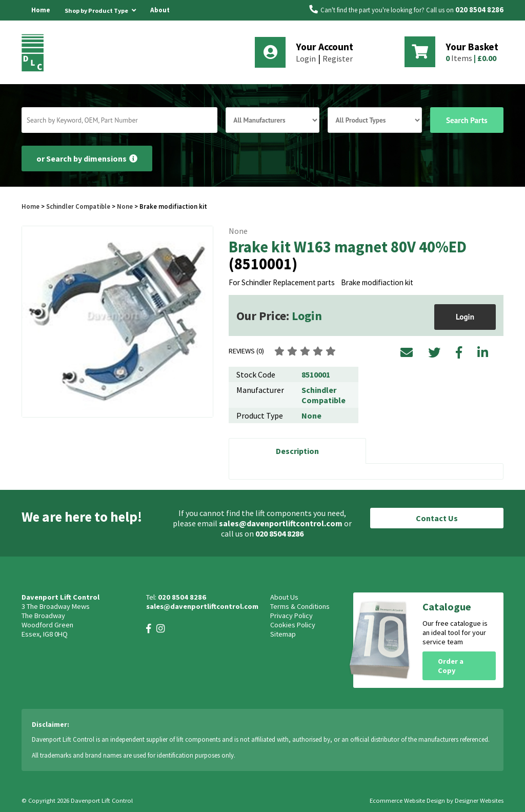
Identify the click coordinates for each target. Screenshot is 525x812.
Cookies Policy (293, 625)
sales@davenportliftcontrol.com (281, 523)
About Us (160, 20)
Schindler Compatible (78, 206)
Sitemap (283, 634)
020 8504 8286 (479, 10)
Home (41, 10)
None (125, 206)
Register (338, 58)
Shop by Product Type (100, 9)
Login (306, 58)
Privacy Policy (291, 616)
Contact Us (437, 518)
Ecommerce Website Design (407, 800)
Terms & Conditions (300, 606)
